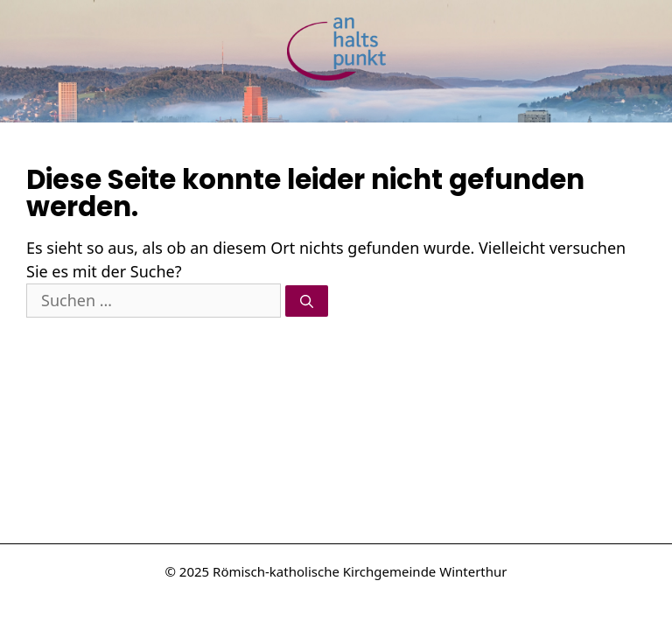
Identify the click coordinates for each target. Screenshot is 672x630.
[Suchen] (307, 301)
